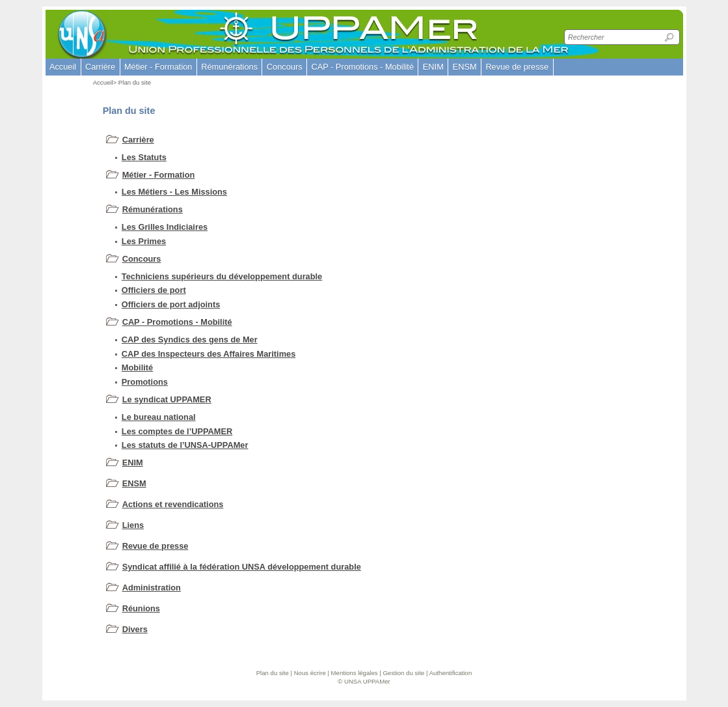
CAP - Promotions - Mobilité (177, 322)
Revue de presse (155, 546)
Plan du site (273, 673)
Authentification (451, 673)
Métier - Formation (159, 175)
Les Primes (144, 241)
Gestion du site (403, 673)
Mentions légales (355, 673)
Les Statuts (144, 157)
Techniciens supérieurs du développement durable (222, 276)
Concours (142, 259)
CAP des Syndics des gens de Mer (190, 340)
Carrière (138, 140)
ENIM (133, 463)
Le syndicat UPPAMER (167, 399)
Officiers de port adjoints (171, 304)
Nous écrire (310, 673)
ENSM (134, 483)
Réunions (141, 608)
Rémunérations (153, 209)
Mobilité (137, 367)
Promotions (145, 382)
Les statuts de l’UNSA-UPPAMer (185, 445)
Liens (133, 525)
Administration (152, 588)
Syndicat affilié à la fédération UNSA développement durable (242, 567)
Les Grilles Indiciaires (165, 227)
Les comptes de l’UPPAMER (177, 431)
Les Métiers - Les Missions (174, 192)
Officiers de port (154, 290)
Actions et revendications (173, 504)
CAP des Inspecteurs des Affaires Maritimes (209, 354)
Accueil (63, 67)
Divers (135, 629)
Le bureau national (159, 417)
